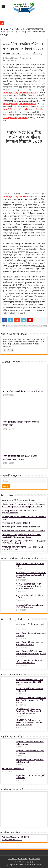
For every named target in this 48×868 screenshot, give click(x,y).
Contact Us (34, 859)
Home (4, 29)
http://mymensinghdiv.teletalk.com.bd (19, 93)
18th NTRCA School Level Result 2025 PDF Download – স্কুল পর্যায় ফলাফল (31, 700)
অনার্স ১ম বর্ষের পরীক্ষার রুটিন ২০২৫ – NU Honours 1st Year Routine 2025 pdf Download (31, 586)
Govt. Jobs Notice (18, 29)
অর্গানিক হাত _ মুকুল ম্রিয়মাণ (13, 769)
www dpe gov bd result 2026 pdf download (21, 527)
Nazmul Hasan (11, 58)
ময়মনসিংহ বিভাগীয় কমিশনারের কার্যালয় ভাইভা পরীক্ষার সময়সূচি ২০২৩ (27, 326)
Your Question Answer (12, 840)
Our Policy (23, 859)
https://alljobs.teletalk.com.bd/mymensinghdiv (23, 109)
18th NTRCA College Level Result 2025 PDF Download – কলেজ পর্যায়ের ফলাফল (29, 711)
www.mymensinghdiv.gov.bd (15, 118)
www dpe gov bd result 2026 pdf (16, 523)
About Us (13, 859)
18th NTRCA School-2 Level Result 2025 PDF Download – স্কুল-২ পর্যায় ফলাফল (29, 723)
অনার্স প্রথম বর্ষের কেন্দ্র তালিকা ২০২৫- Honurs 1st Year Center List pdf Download (31, 575)
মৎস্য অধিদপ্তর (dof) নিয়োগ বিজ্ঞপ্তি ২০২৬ (23, 392)
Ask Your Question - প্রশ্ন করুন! (15, 837)
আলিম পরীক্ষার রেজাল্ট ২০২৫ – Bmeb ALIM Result (23, 531)
